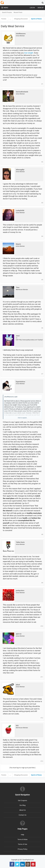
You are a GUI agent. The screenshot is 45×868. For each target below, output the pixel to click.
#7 (42, 374)
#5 (42, 280)
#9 (42, 583)
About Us (22, 810)
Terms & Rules (22, 839)
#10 (42, 626)
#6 (42, 328)
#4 (42, 236)
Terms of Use (22, 844)
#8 (42, 534)
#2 (42, 162)
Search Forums (7, 12)
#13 (42, 761)
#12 (42, 718)
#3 (42, 203)
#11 (42, 677)
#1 (42, 84)
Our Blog (23, 805)
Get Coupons (22, 800)
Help (22, 835)
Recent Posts (18, 12)
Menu (5, 8)
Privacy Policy (22, 849)
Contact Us (23, 815)
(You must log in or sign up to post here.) (22, 768)
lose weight (29, 53)
